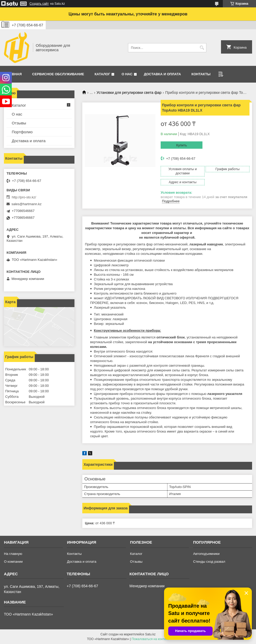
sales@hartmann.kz (27, 204)
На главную (13, 554)
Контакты (201, 74)
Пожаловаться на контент (150, 639)
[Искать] (202, 48)
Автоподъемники (206, 554)
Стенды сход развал (209, 562)
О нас (127, 74)
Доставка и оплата (162, 74)
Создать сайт (39, 4)
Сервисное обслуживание (58, 74)
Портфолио (22, 132)
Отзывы (19, 123)
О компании (13, 562)
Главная (13, 74)
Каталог (102, 74)
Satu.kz (150, 634)
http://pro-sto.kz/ (24, 197)
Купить (181, 145)
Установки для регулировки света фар (129, 93)
